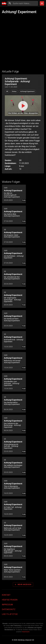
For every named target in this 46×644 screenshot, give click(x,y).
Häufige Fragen (10, 600)
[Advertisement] (23, 43)
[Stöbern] (42, 3)
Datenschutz (9, 609)
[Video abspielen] (23, 106)
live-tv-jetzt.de (10, 614)
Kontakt (6, 595)
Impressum (7, 605)
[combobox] (25, 3)
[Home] (5, 3)
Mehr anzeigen (23, 585)
